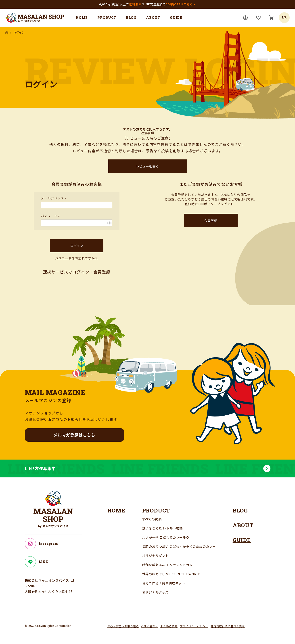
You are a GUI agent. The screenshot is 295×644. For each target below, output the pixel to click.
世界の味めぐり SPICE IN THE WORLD (171, 574)
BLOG (131, 17)
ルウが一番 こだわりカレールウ (166, 537)
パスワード (51, 216)
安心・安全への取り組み (123, 626)
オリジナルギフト (155, 556)
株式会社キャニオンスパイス (47, 580)
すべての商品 (152, 519)
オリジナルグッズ (155, 592)
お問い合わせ (150, 626)
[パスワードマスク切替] (109, 223)
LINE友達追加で (169, 4)
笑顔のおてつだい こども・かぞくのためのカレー (179, 546)
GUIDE (176, 17)
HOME (82, 17)
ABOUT (153, 17)
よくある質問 (169, 626)
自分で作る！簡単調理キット (164, 583)
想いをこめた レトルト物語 (162, 528)
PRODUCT (107, 17)
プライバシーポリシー (194, 626)
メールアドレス (54, 198)
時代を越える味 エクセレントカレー (169, 565)
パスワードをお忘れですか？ (77, 258)
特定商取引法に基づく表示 (228, 626)
